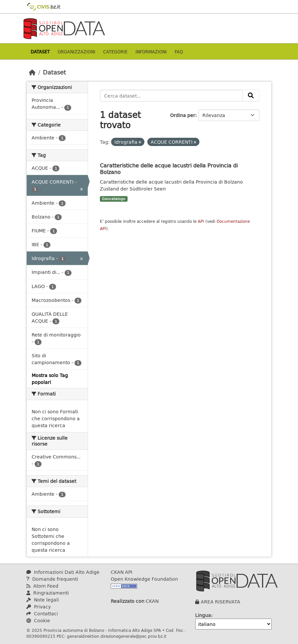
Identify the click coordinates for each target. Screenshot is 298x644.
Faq (179, 52)
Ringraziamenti (48, 593)
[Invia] (251, 96)
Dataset (40, 52)
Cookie (38, 620)
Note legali (43, 600)
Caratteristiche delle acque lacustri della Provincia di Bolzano (169, 169)
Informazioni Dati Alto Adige (63, 572)
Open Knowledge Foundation (144, 579)
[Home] (32, 72)
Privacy (39, 607)
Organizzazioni (76, 52)
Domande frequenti (52, 579)
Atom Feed (42, 586)
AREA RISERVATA (221, 602)
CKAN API (121, 572)
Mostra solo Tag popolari (50, 379)
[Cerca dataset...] (171, 96)
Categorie (115, 52)
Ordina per (183, 115)
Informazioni (151, 52)
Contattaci (42, 614)
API (201, 221)
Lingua (203, 615)
